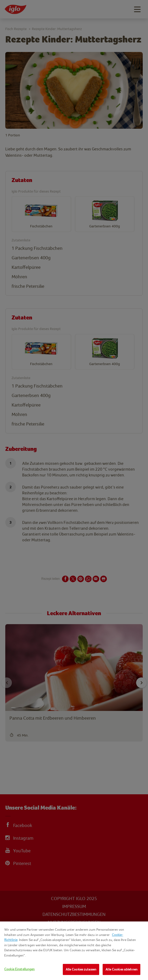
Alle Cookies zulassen (81, 969)
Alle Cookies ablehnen (121, 969)
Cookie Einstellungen (20, 969)
